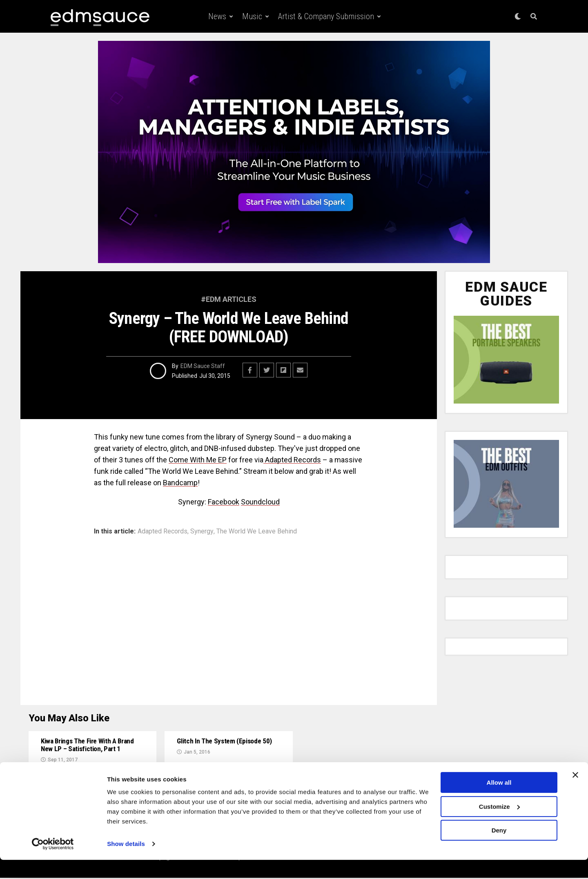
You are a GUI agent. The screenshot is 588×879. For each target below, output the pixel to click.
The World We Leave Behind (257, 531)
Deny (499, 849)
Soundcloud (260, 502)
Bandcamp (180, 483)
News (217, 16)
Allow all (499, 802)
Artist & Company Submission (326, 16)
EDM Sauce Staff (203, 366)
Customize (499, 825)
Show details (126, 863)
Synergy (202, 531)
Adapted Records (292, 460)
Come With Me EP (198, 460)
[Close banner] (575, 794)
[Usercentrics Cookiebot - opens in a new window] (53, 863)
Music (252, 16)
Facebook (224, 502)
